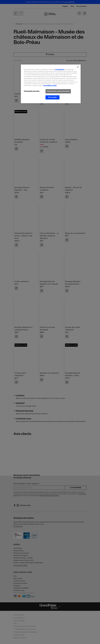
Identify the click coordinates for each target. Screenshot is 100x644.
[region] (51, 84)
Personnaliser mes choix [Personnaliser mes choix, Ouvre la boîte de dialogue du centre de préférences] (32, 91)
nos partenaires (60, 69)
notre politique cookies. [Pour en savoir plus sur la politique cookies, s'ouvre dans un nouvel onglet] (50, 86)
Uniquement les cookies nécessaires (58, 91)
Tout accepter (52, 97)
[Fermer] (78, 67)
